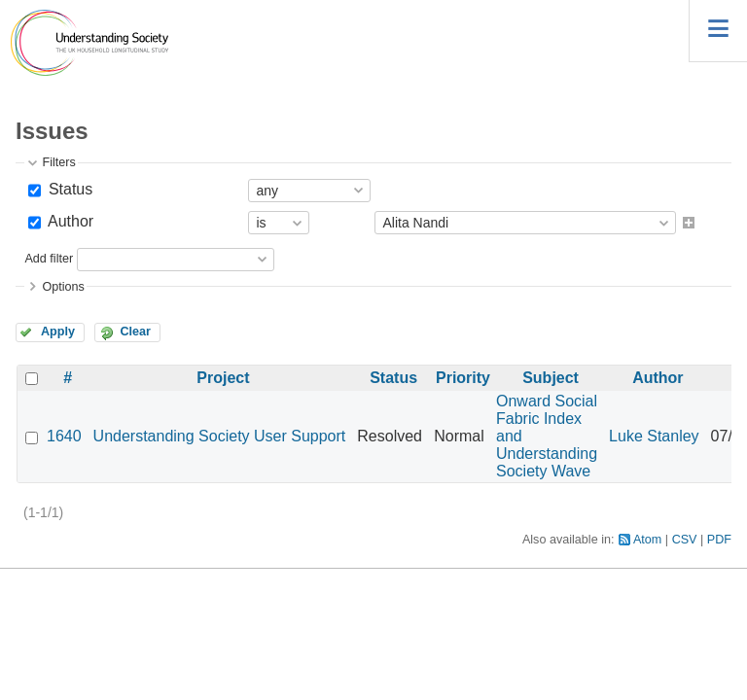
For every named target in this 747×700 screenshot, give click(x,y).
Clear (135, 332)
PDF (719, 540)
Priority (463, 378)
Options (63, 287)
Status (68, 189)
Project (223, 378)
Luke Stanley (654, 436)
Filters (58, 162)
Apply (58, 332)
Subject (551, 378)
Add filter (49, 259)
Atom (647, 540)
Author (69, 221)
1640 (64, 436)
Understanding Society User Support (220, 436)
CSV (685, 540)
